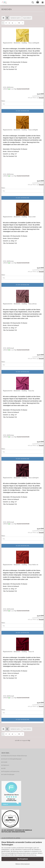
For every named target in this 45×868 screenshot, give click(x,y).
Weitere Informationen (23, 864)
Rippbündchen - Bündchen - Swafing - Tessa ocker (19, 217)
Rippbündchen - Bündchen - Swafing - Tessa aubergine (21, 478)
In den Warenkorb (22, 111)
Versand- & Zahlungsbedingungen (12, 759)
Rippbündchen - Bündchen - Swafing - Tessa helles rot (21, 565)
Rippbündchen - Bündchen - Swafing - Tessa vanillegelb (21, 43)
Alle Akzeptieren (23, 859)
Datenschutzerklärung (30, 855)
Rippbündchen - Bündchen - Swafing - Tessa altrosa (20, 304)
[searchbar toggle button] (33, 2)
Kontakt (5, 762)
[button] (3, 18)
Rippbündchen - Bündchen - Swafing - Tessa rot (18, 652)
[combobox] (16, 18)
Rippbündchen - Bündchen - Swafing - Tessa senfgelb (20, 130)
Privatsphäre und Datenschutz (11, 771)
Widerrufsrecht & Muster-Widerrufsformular (15, 756)
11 (19, 23)
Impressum (6, 765)
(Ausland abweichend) (23, 89)
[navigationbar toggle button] (43, 2)
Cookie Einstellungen (9, 774)
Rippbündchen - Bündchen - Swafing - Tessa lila (18, 391)
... (16, 23)
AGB (4, 768)
